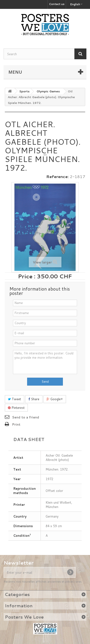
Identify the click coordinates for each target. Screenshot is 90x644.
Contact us (57, 4)
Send (45, 382)
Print (16, 424)
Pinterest (16, 408)
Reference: (57, 177)
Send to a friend (26, 417)
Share (34, 399)
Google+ (55, 399)
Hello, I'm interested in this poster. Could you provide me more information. (45, 362)
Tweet (15, 399)
